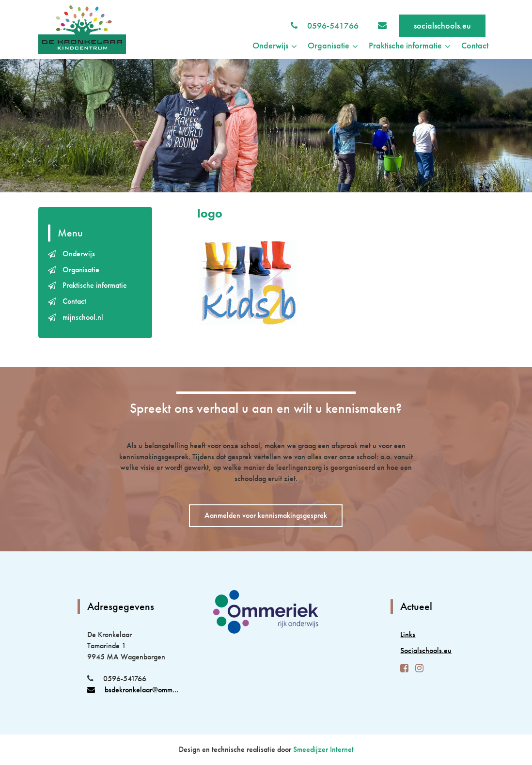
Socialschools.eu (426, 650)
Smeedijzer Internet (323, 749)
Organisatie (81, 270)
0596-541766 (333, 25)
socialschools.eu (442, 25)
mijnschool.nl (83, 317)
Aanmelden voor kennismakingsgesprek (266, 515)
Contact (475, 45)
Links (408, 634)
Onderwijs (79, 254)
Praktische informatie (95, 285)
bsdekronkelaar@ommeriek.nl (134, 690)
